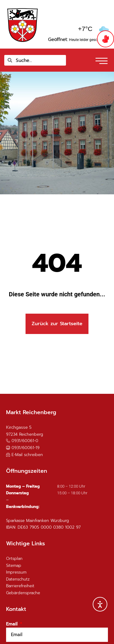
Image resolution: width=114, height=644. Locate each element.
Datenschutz (18, 579)
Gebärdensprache (23, 593)
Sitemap (14, 566)
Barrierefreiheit (20, 586)
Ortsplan (14, 559)
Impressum (16, 572)
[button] (23, 448)
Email (13, 624)
